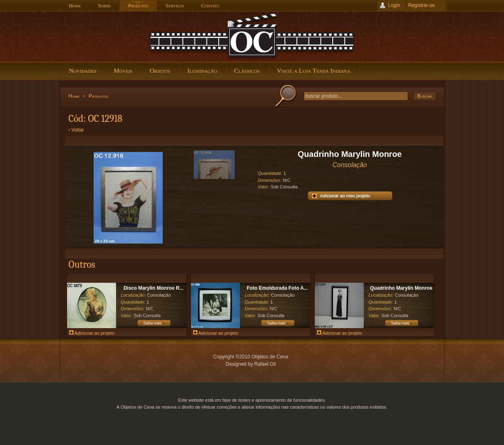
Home (74, 96)
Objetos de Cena (252, 36)
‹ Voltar (76, 130)
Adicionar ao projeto (92, 333)
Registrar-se (421, 5)
